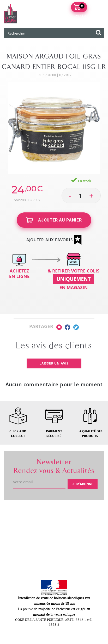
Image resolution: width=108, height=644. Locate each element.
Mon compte (23, 550)
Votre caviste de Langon (36, 513)
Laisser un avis (54, 363)
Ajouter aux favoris (54, 240)
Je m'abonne (82, 484)
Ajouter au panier (54, 220)
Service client (24, 532)
